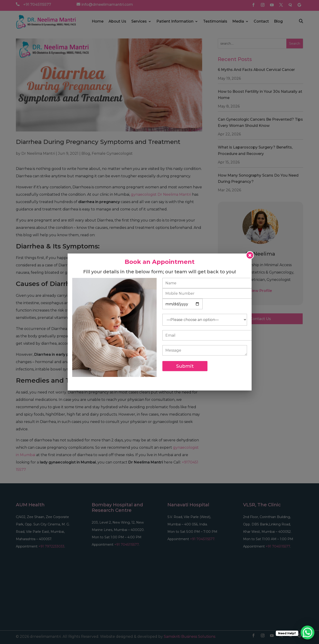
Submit (185, 366)
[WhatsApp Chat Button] (308, 632)
